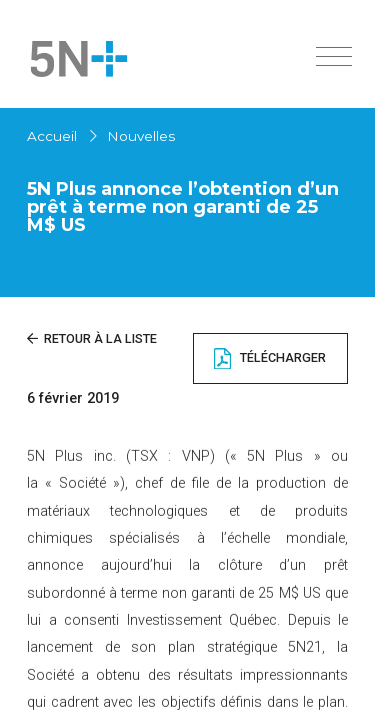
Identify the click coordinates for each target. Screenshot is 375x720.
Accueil (52, 136)
